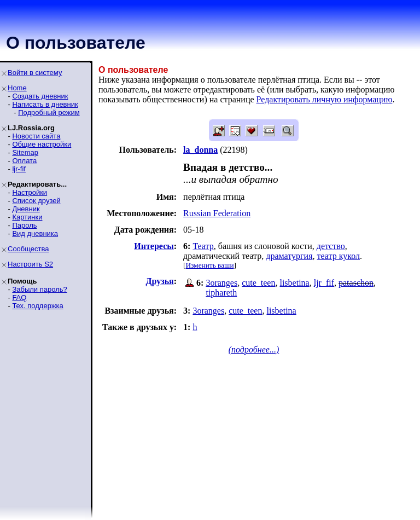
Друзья (160, 281)
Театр (203, 246)
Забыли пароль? (39, 289)
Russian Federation (217, 213)
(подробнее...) (254, 349)
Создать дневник (40, 96)
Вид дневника (35, 233)
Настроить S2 (30, 264)
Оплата (24, 161)
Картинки (27, 217)
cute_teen (258, 283)
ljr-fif (19, 169)
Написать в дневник (45, 104)
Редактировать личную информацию (325, 99)
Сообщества (28, 249)
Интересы (154, 246)
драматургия (289, 256)
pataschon (356, 283)
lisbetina (294, 283)
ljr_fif (324, 283)
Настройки (30, 192)
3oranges (221, 283)
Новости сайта (36, 136)
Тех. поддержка (37, 306)
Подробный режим (49, 112)
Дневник (26, 209)
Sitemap (25, 152)
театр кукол (339, 256)
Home (17, 88)
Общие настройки (42, 144)
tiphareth (221, 293)
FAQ (19, 297)
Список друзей (36, 201)
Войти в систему (35, 73)
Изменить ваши (210, 265)
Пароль (24, 225)
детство (331, 246)
